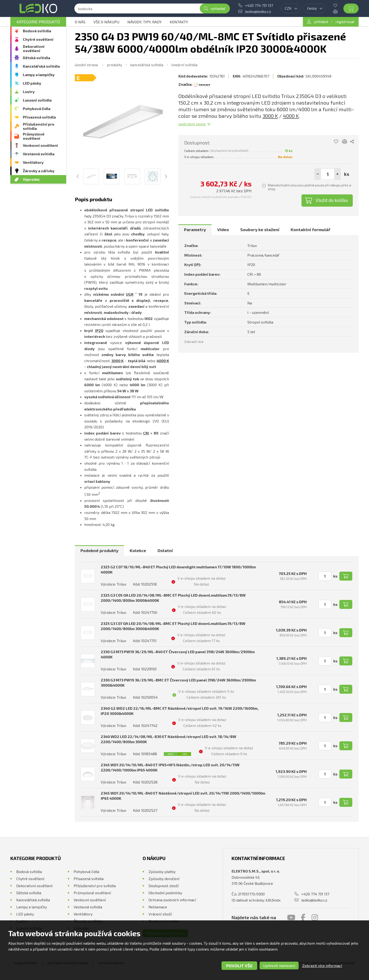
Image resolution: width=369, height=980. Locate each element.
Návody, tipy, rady (144, 22)
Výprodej (31, 179)
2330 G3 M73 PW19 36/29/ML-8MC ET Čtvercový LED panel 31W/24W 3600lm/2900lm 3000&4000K (178, 683)
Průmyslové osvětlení (34, 136)
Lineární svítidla (184, 65)
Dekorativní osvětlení (34, 48)
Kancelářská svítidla (41, 66)
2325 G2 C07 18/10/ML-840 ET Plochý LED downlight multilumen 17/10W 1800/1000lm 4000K (178, 569)
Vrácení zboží (160, 914)
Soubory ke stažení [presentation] (260, 230)
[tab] (195, 230)
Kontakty (179, 22)
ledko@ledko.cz (258, 11)
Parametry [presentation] (195, 230)
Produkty (114, 65)
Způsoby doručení (164, 879)
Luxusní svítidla (37, 100)
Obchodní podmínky (165, 893)
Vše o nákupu (106, 22)
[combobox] (291, 8)
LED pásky (32, 83)
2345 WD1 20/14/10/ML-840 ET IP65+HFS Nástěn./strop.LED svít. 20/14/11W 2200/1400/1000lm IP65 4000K (170, 767)
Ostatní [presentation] (165, 550)
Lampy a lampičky (39, 75)
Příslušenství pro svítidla (39, 126)
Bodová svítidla (37, 31)
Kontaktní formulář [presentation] (311, 230)
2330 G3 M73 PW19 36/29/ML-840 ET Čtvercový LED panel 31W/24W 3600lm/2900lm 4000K (178, 654)
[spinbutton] (328, 174)
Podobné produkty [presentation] (99, 550)
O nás (80, 22)
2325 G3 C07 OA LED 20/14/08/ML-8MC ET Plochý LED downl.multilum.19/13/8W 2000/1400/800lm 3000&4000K (173, 626)
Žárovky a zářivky (39, 171)
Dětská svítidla (36, 58)
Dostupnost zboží (164, 886)
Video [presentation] (223, 230)
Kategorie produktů (38, 22)
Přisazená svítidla (39, 117)
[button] (337, 174)
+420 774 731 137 (259, 5)
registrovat (345, 22)
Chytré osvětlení (38, 39)
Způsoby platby (162, 871)
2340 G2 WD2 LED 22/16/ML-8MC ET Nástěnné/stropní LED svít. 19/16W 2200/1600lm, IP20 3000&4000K (180, 711)
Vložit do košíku (332, 200)
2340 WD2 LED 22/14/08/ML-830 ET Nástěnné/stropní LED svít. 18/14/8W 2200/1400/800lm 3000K (168, 739)
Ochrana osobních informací (172, 900)
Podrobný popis (192, 124)
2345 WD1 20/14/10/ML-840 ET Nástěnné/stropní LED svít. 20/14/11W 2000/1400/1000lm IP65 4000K (183, 796)
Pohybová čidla (37, 109)
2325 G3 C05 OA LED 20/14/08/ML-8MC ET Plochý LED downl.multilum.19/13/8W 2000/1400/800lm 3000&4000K (173, 598)
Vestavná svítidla (39, 154)
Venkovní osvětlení (40, 145)
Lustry (29, 92)
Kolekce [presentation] (138, 550)
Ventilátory (33, 162)
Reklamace (158, 907)
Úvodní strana (86, 65)
